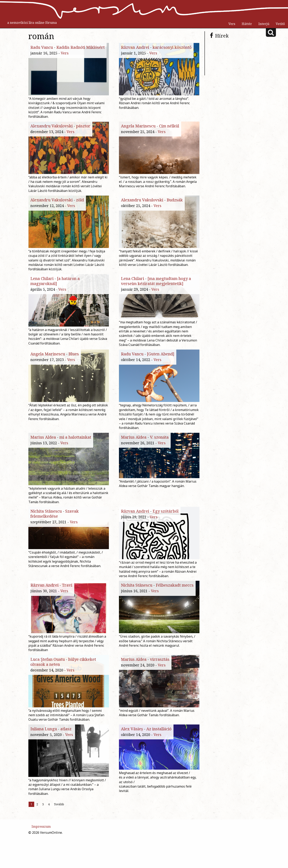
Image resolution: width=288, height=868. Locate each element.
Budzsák (175, 208)
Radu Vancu (42, 47)
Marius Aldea (43, 449)
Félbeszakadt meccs (175, 610)
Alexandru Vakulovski (52, 128)
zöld (80, 208)
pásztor (83, 128)
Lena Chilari (42, 289)
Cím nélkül (169, 128)
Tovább (59, 853)
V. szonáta (159, 449)
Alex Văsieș (132, 771)
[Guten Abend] (161, 369)
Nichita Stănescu (46, 530)
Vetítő (280, 24)
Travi (67, 610)
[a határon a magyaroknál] (55, 291)
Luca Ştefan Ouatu (48, 691)
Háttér (247, 24)
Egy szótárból (166, 530)
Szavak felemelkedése (55, 532)
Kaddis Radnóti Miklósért (81, 47)
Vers (232, 24)
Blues (74, 369)
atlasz (66, 771)
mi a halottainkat (75, 449)
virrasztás (160, 691)
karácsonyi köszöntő (172, 47)
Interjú (264, 24)
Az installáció (159, 771)
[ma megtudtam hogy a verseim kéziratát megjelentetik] (156, 291)
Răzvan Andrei (135, 47)
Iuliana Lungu (44, 771)
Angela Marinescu (138, 128)
